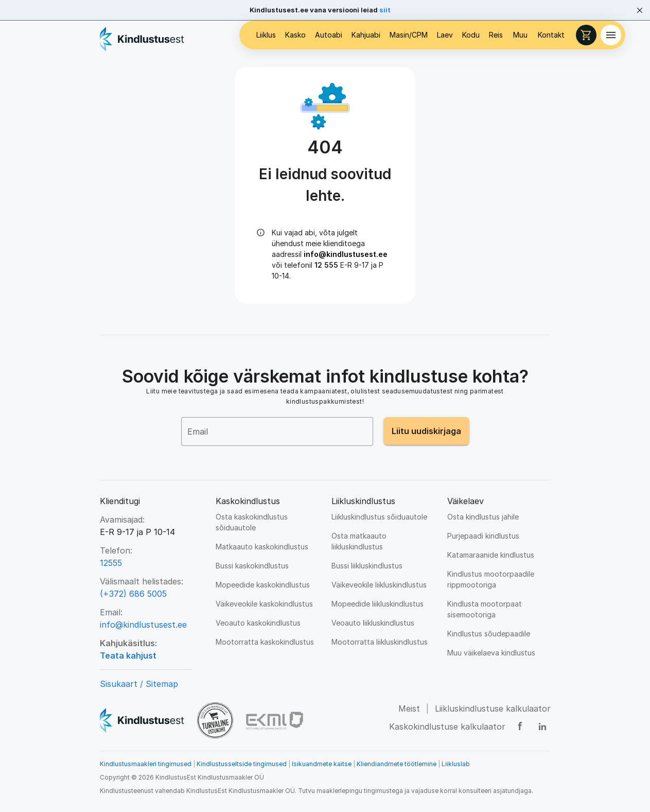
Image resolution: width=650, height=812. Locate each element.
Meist (409, 709)
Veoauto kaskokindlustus (258, 623)
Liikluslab (456, 764)
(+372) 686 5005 (133, 594)
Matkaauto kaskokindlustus (262, 547)
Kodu (471, 35)
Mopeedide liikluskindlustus (377, 604)
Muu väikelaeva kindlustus (491, 653)
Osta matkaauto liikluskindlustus (359, 541)
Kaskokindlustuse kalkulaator (447, 727)
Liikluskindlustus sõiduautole (379, 517)
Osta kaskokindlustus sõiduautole (252, 522)
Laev (445, 35)
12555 (111, 563)
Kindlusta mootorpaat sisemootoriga (485, 609)
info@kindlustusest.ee (346, 254)
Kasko (295, 35)
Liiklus (266, 35)
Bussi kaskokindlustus (252, 566)
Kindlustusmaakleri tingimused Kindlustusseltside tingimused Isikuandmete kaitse (227, 764)
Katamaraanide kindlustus (491, 555)
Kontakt (551, 35)
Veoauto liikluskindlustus (373, 623)
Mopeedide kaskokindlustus (263, 585)
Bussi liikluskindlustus (367, 566)
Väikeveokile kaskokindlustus (264, 604)
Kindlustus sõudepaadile (489, 634)
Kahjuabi (366, 35)
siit (385, 10)
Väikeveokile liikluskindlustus (379, 585)
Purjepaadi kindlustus (483, 536)
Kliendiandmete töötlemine (397, 764)
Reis (496, 35)
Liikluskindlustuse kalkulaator (493, 709)
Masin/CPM (409, 35)
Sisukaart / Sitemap (139, 684)
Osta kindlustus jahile (483, 517)
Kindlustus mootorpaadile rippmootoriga (491, 579)
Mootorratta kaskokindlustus (265, 642)
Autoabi (329, 35)
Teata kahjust (128, 655)
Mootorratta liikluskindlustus (380, 642)
